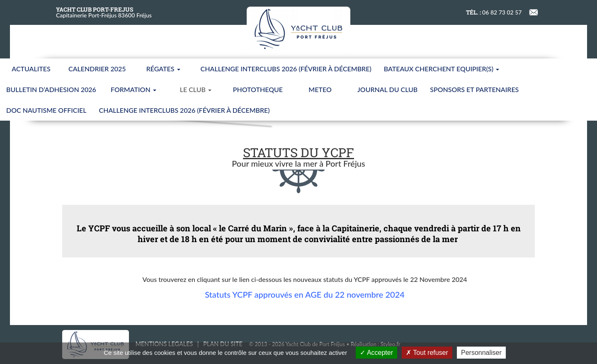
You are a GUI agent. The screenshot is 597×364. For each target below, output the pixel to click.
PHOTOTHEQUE (258, 89)
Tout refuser (427, 353)
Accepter (376, 353)
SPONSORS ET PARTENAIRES (474, 89)
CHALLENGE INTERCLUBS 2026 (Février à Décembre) (286, 69)
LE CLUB (196, 89)
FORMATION (133, 89)
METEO (320, 89)
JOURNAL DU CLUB (387, 89)
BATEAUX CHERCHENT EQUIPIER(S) (442, 69)
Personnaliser (481, 353)
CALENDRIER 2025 (97, 69)
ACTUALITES (31, 69)
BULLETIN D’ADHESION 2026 (51, 89)
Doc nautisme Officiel (46, 110)
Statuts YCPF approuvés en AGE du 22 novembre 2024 (305, 294)
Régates (163, 69)
